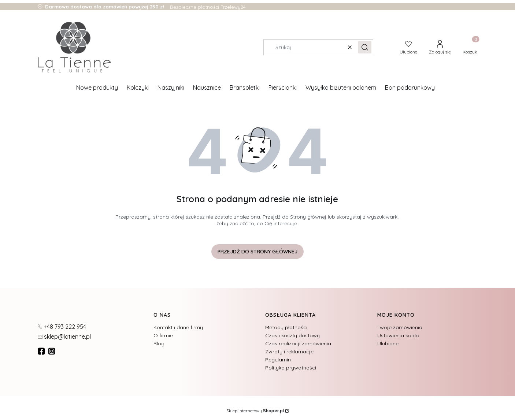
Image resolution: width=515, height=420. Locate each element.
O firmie (163, 335)
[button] (365, 47)
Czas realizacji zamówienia (298, 343)
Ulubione (388, 343)
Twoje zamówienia (400, 327)
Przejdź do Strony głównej (257, 252)
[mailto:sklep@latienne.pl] (64, 336)
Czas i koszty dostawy (292, 335)
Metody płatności (286, 327)
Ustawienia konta (398, 335)
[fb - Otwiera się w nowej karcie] (42, 351)
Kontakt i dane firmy (178, 327)
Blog (159, 343)
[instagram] (52, 351)
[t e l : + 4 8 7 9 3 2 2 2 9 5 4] (62, 326)
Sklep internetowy (255, 411)
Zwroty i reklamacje (289, 352)
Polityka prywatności (291, 368)
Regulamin (278, 360)
